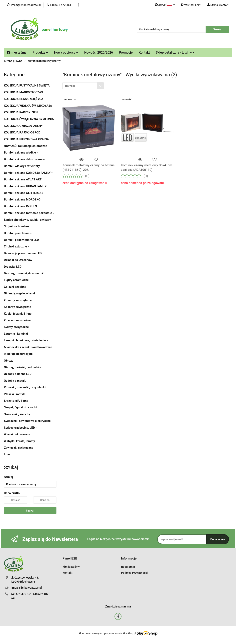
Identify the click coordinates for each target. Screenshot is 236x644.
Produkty (40, 52)
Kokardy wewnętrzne (18, 300)
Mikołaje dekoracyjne (18, 354)
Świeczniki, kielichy (17, 414)
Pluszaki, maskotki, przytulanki (25, 387)
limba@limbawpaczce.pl (26, 588)
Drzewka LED (13, 267)
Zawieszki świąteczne (19, 448)
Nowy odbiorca (66, 52)
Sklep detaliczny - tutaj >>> (175, 52)
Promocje (126, 52)
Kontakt (144, 52)
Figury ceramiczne (16, 280)
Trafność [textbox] (70, 86)
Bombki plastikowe (18, 233)
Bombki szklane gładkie (21, 153)
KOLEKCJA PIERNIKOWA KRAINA (26, 139)
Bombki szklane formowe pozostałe (29, 213)
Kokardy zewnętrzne (18, 307)
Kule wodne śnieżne (17, 320)
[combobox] (83, 86)
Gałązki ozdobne (15, 287)
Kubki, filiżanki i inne (18, 314)
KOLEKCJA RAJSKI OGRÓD (22, 132)
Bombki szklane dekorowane (24, 159)
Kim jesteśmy (17, 52)
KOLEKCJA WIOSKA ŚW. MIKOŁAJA (28, 106)
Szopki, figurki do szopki (20, 407)
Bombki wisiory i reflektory (22, 166)
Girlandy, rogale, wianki (20, 293)
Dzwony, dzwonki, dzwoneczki (24, 273)
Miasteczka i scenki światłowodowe (28, 347)
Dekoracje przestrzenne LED (23, 253)
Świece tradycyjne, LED (21, 428)
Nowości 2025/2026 (99, 52)
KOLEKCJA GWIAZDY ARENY (23, 126)
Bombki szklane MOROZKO (22, 199)
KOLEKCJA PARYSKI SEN (21, 112)
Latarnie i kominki (16, 334)
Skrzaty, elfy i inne (16, 401)
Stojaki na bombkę (16, 226)
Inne (7, 454)
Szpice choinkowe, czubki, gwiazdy (28, 220)
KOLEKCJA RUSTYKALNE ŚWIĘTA (27, 85)
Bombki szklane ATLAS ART (23, 179)
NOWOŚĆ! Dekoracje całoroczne (26, 146)
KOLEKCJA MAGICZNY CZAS (24, 92)
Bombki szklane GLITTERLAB (24, 193)
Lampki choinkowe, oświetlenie (26, 340)
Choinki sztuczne (17, 246)
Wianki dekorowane (17, 434)
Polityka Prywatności (134, 573)
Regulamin (128, 567)
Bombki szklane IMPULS (21, 206)
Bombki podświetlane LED (22, 240)
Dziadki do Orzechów (18, 260)
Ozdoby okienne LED (18, 374)
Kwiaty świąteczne (16, 327)
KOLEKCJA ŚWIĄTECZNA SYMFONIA (29, 119)
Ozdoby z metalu (15, 381)
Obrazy (9, 361)
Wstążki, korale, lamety (20, 441)
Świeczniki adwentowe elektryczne (27, 421)
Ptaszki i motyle (15, 394)
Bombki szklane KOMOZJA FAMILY (29, 173)
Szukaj (30, 511)
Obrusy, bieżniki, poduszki (23, 367)
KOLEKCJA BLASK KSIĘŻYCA (24, 99)
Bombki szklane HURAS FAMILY (25, 186)
